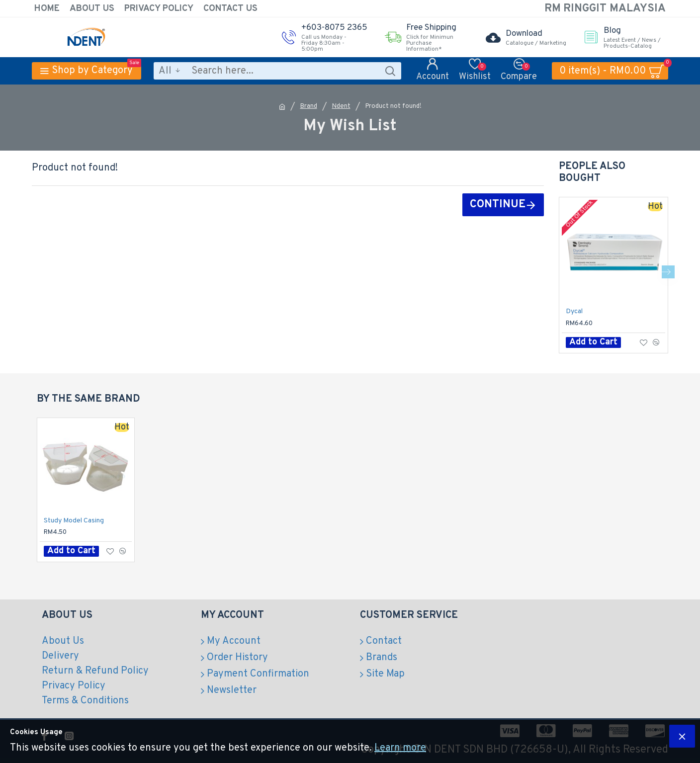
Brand (309, 106)
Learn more (400, 748)
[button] (668, 272)
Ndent (341, 106)
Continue (498, 205)
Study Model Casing (74, 521)
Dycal (574, 311)
